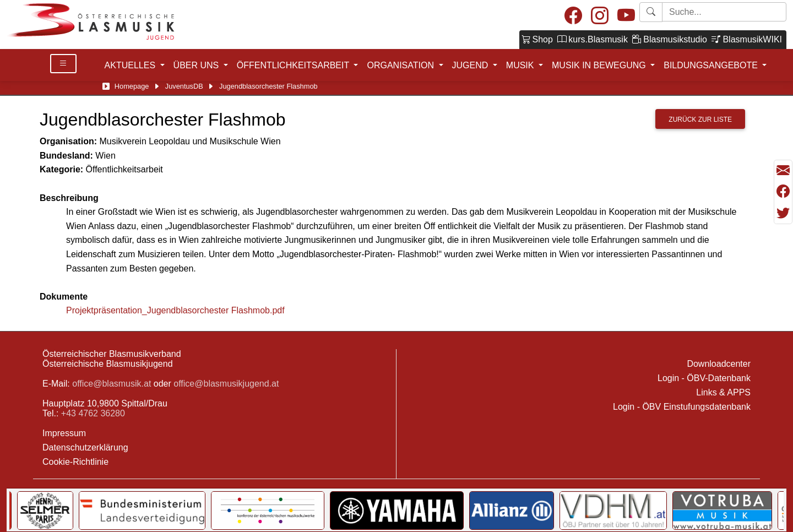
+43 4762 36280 (93, 413)
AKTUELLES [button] (131, 65)
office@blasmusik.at (112, 384)
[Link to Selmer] (613, 511)
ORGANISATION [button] (401, 65)
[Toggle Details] (63, 64)
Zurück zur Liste (700, 120)
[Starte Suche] (724, 12)
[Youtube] (626, 16)
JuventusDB (184, 86)
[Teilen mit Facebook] (783, 192)
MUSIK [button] (521, 65)
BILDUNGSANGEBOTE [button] (712, 65)
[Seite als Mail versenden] (783, 171)
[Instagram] (600, 16)
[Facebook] (573, 16)
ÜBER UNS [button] (197, 65)
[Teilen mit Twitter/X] (783, 213)
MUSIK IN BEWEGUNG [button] (600, 65)
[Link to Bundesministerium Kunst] (465, 511)
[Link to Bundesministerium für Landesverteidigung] (710, 511)
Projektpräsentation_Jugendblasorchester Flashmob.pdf (175, 310)
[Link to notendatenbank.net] (340, 511)
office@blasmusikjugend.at (226, 384)
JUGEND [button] (471, 65)
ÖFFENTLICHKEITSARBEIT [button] (294, 65)
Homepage (132, 86)
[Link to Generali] (560, 511)
